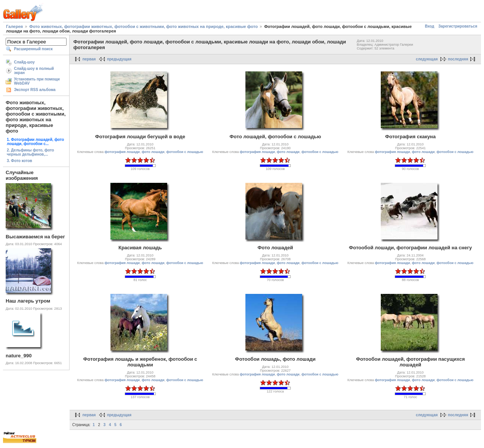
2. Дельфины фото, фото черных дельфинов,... (30, 152)
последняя (458, 59)
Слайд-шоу (24, 62)
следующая (427, 59)
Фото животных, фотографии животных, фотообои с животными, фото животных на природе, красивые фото (144, 26)
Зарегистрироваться (458, 26)
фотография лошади (122, 152)
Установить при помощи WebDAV (37, 81)
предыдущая (119, 59)
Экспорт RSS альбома (35, 90)
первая (89, 59)
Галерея (14, 26)
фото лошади (153, 152)
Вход (430, 26)
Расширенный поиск (33, 49)
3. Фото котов (19, 161)
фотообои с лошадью (185, 152)
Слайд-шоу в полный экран (34, 71)
